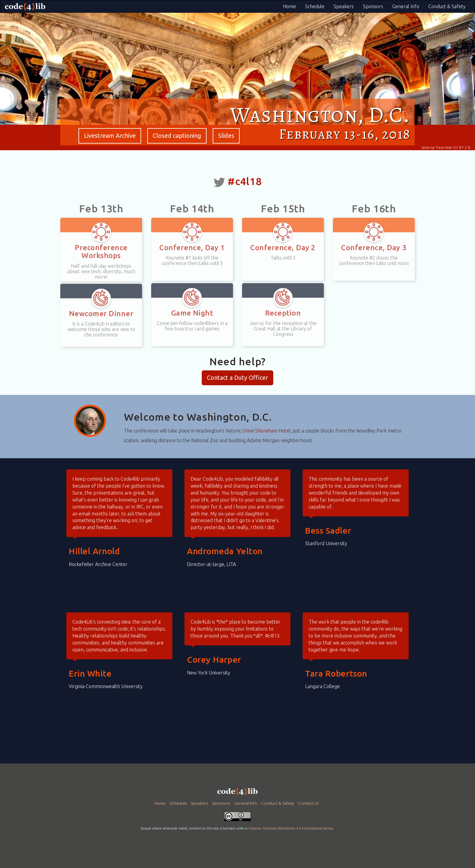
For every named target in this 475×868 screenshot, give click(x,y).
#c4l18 (244, 181)
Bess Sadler (328, 530)
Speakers (344, 6)
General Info (406, 6)
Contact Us (309, 803)
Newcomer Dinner (101, 314)
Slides (226, 136)
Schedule (315, 6)
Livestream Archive (110, 136)
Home (289, 6)
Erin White (90, 673)
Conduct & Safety (447, 6)
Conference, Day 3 (374, 248)
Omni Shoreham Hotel (266, 431)
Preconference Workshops (101, 252)
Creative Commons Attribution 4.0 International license (291, 828)
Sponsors (373, 6)
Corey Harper (214, 659)
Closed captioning (177, 136)
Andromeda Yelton (225, 551)
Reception (283, 313)
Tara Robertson (336, 673)
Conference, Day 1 (192, 248)
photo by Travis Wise (437, 147)
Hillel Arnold (94, 551)
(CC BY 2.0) (462, 147)
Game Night (192, 313)
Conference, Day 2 (283, 248)
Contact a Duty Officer (237, 378)
